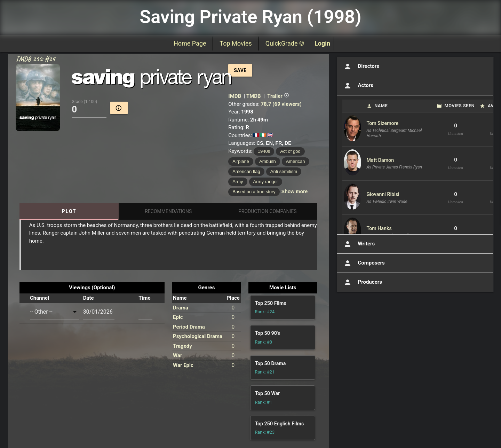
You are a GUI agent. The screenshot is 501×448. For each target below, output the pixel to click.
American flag (246, 171)
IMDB (235, 96)
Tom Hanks (379, 228)
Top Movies (236, 43)
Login (322, 43)
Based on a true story (254, 192)
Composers (364, 263)
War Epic (183, 365)
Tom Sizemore (383, 123)
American (296, 161)
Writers (359, 244)
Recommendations (168, 211)
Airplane (241, 161)
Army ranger (266, 182)
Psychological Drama (198, 336)
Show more (295, 191)
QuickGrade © (285, 43)
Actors (358, 86)
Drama (181, 308)
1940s (264, 151)
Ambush (268, 161)
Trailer (278, 96)
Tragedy (182, 346)
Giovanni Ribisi (383, 194)
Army (238, 182)
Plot (69, 211)
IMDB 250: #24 (35, 59)
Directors (361, 66)
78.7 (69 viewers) (281, 104)
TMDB (254, 96)
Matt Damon (380, 160)
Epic (178, 317)
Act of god (290, 151)
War (177, 355)
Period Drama (189, 327)
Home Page (190, 43)
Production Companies (268, 211)
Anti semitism (284, 171)
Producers (362, 282)
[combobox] (54, 312)
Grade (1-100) (84, 102)
